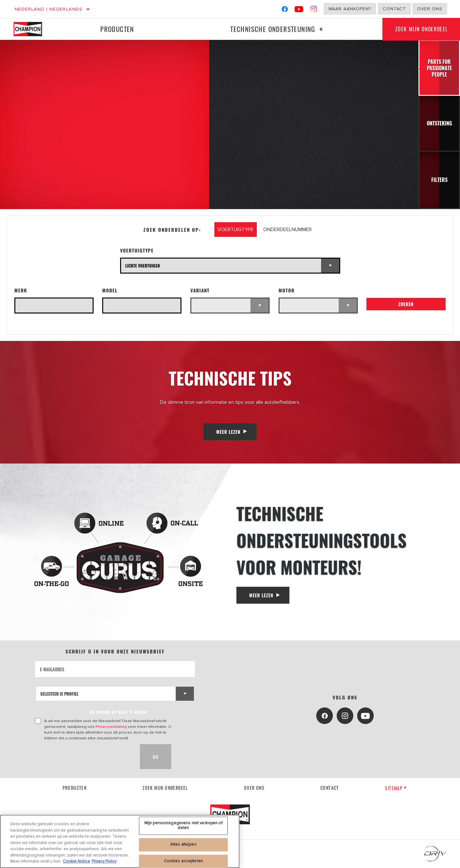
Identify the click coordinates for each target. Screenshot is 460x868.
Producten (117, 29)
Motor (287, 290)
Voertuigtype (137, 250)
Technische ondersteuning (273, 29)
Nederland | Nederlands (49, 9)
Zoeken (406, 304)
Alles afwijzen (183, 844)
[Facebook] (285, 10)
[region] (120, 841)
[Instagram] (314, 10)
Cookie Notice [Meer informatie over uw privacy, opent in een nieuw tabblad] (77, 861)
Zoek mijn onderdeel (165, 788)
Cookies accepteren (183, 861)
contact (330, 788)
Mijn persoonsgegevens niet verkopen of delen (183, 826)
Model (110, 290)
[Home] (33, 29)
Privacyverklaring (111, 727)
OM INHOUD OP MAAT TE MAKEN (118, 712)
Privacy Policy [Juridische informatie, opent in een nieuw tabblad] (104, 861)
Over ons (430, 9)
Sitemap (396, 788)
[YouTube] (299, 10)
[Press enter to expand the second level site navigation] (321, 29)
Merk (21, 290)
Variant (200, 290)
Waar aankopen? (350, 9)
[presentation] (84, 757)
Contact (394, 9)
